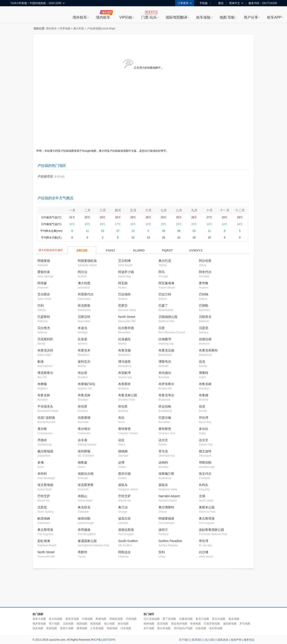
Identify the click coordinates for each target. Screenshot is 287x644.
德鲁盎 (83, 462)
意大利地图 (56, 619)
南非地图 (123, 624)
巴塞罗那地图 (212, 624)
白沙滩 (204, 552)
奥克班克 (84, 507)
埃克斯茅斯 (86, 485)
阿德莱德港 (166, 518)
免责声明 (236, 640)
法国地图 (68, 624)
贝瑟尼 (204, 328)
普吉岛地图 (219, 619)
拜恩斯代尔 (86, 294)
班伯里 (83, 406)
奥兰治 (123, 507)
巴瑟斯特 (44, 317)
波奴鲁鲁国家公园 (211, 530)
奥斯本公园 (207, 507)
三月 (103, 210)
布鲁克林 (205, 384)
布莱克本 (84, 350)
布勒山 (83, 496)
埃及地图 (38, 628)
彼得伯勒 (84, 518)
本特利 (42, 474)
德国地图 (82, 624)
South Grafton (128, 541)
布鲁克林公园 (128, 395)
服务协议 (249, 640)
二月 (87, 210)
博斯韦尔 (165, 362)
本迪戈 (83, 328)
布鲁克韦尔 (166, 395)
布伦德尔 (165, 373)
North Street (127, 317)
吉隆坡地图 (186, 619)
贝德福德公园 (168, 317)
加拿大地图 (39, 619)
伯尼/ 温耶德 (46, 418)
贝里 (162, 328)
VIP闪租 (126, 17)
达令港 (83, 440)
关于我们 (184, 640)
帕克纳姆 (44, 518)
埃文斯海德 (45, 485)
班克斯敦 (84, 306)
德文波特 (205, 451)
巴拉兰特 (165, 294)
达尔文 (163, 440)
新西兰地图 (67, 628)
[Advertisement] (143, 588)
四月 (118, 210)
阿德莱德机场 (87, 261)
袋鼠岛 (123, 485)
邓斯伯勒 (205, 462)
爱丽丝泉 (44, 272)
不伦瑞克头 (45, 406)
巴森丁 (163, 306)
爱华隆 (204, 283)
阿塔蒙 (42, 283)
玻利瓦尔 (84, 362)
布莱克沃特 (45, 350)
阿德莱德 (44, 261)
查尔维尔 (84, 429)
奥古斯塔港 (207, 518)
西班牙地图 (72, 619)
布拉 (121, 418)
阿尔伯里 (205, 261)
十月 (209, 210)
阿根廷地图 (116, 619)
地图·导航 (227, 17)
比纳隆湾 (165, 339)
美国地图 (52, 628)
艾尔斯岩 (44, 294)
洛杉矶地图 (216, 628)
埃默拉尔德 (86, 474)
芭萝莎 (123, 306)
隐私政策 (223, 640)
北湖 (202, 496)
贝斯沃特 (84, 317)
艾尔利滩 (124, 261)
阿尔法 (83, 272)
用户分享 (251, 17)
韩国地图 (112, 628)
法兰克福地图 (152, 619)
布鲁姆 (204, 395)
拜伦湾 (204, 418)
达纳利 (163, 462)
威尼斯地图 (230, 624)
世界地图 (65, 28)
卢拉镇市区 (45, 176)
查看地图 (59, 177)
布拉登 (83, 373)
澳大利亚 (79, 28)
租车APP (274, 17)
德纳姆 (123, 451)
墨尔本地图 (164, 628)
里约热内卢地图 (183, 628)
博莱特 (204, 373)
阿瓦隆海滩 (166, 283)
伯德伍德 (205, 339)
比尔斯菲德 (126, 328)
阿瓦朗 (123, 283)
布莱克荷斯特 (208, 350)
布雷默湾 (124, 373)
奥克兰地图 (202, 619)
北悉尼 (42, 507)
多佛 (41, 462)
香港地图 (196, 624)
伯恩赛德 (84, 418)
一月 (72, 210)
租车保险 (203, 17)
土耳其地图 (97, 628)
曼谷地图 (234, 619)
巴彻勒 (204, 306)
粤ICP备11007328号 (103, 640)
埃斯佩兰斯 (166, 474)
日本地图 (126, 628)
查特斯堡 (124, 429)
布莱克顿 (124, 350)
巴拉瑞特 (124, 294)
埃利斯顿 (84, 451)
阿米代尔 (205, 272)
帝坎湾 (204, 541)
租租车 (16, 15)
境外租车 (80, 17)
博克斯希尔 (45, 373)
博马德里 (124, 362)
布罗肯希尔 (166, 384)
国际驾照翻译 (176, 17)
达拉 (121, 440)
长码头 (204, 485)
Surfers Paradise (170, 541)
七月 (164, 210)
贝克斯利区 (45, 339)
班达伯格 (165, 406)
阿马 (162, 272)
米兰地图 (149, 628)
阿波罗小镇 (126, 272)
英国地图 (96, 624)
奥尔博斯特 (166, 507)
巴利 (41, 306)
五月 (133, 210)
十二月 (240, 210)
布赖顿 (42, 384)
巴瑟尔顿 (165, 418)
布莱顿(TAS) (87, 384)
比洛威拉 (124, 339)
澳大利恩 (84, 283)
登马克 (163, 451)
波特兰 (163, 530)
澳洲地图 (82, 628)
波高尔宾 (124, 518)
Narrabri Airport (169, 496)
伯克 (202, 362)
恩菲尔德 (124, 474)
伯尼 (202, 406)
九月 (194, 210)
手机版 (202, 3)
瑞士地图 (109, 624)
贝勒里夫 (205, 317)
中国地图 (87, 619)
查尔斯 (42, 429)
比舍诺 (83, 339)
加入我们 (210, 640)
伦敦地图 (201, 628)
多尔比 (204, 429)
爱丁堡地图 (169, 619)
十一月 (225, 210)
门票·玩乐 (149, 17)
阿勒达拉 (124, 552)
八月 (179, 210)
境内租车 (103, 17)
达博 (121, 462)
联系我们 (197, 640)
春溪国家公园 (87, 541)
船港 (41, 362)
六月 (148, 210)
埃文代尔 (205, 474)
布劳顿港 (84, 530)
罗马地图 (245, 624)
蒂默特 (83, 552)
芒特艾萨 (44, 496)
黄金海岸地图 (179, 624)
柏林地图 (149, 624)
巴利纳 (204, 294)
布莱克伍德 (166, 350)
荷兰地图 (54, 624)
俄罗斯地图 (39, 624)
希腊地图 (101, 619)
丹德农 (42, 440)
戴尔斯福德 (45, 451)
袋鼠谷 (163, 485)
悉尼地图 (163, 624)
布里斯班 (124, 384)
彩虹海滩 (44, 541)
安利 (162, 552)
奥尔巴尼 (165, 261)
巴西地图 (131, 619)
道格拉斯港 (126, 530)
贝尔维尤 (44, 328)
